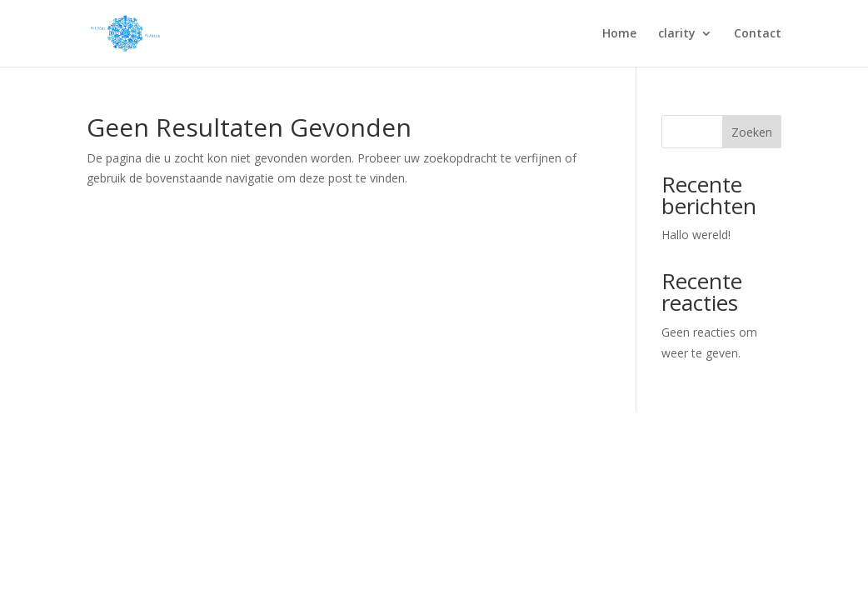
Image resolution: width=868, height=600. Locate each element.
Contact (758, 34)
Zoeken (752, 132)
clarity (677, 34)
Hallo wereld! (696, 235)
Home (619, 34)
